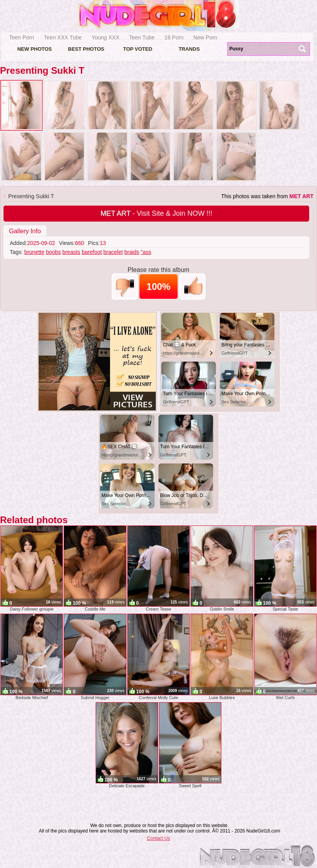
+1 (192, 287)
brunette (34, 252)
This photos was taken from (267, 196)
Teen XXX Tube (63, 37)
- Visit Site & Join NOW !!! (156, 213)
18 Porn (174, 37)
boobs (53, 252)
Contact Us (158, 838)
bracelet (113, 252)
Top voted (138, 49)
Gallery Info (25, 231)
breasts (71, 252)
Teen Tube (142, 37)
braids (132, 252)
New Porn (205, 37)
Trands (189, 49)
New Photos (35, 49)
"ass (146, 252)
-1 (125, 287)
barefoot (92, 252)
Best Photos (86, 49)
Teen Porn (22, 37)
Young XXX (106, 37)
